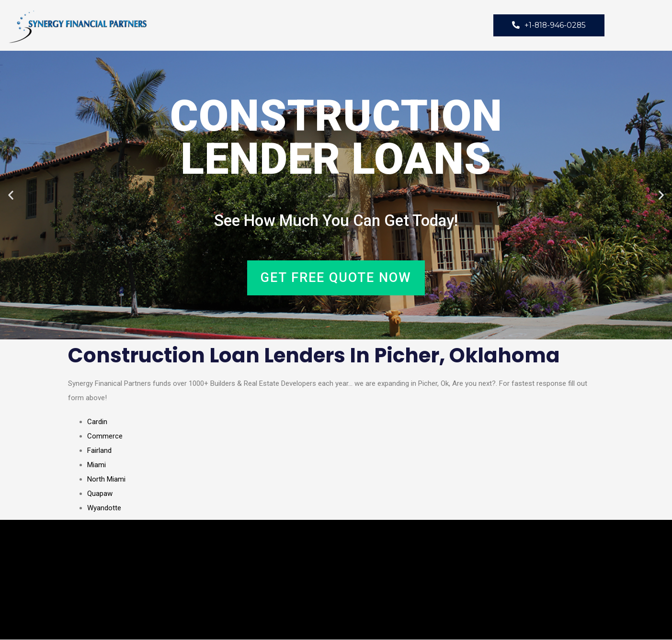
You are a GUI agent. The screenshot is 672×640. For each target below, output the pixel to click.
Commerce (105, 437)
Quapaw (100, 494)
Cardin (97, 422)
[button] (11, 196)
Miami (97, 465)
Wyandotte (104, 508)
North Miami (106, 480)
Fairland (99, 451)
